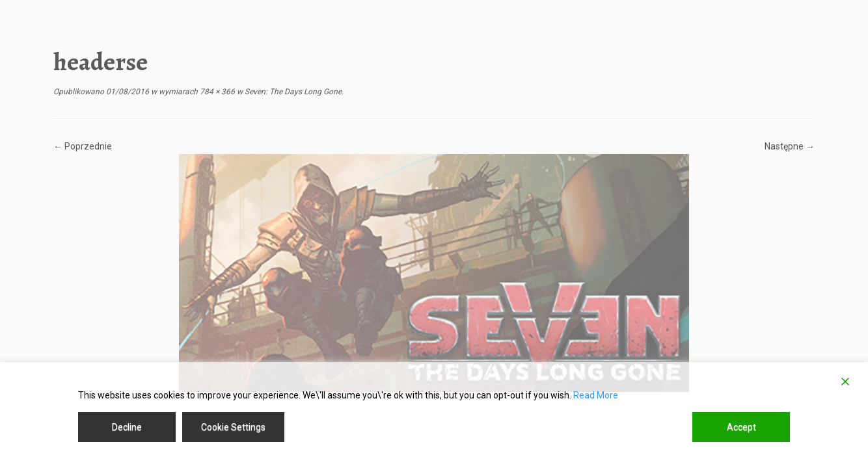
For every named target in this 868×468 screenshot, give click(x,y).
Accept (741, 427)
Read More (596, 395)
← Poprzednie (83, 146)
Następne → (790, 146)
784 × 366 (216, 92)
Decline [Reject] (127, 427)
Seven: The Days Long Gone (292, 92)
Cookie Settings (233, 427)
